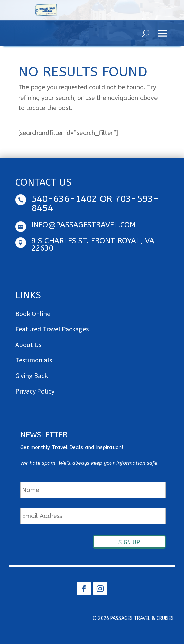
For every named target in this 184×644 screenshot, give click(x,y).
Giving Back (32, 375)
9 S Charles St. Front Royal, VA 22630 (93, 245)
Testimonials (34, 360)
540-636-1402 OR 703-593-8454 (95, 203)
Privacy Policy (35, 391)
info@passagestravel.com (84, 225)
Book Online (33, 314)
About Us (28, 344)
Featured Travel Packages (52, 329)
